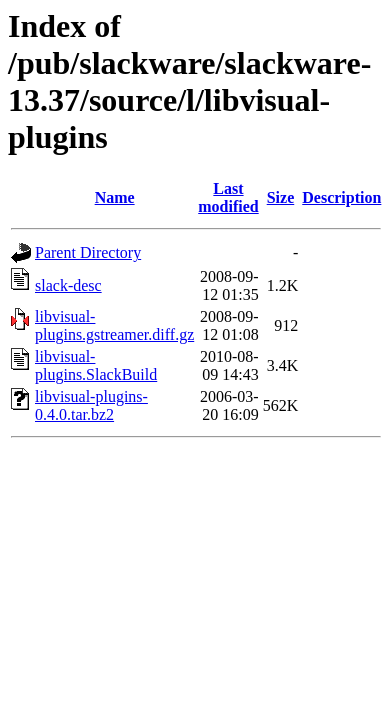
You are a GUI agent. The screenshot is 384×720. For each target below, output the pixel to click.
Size (281, 197)
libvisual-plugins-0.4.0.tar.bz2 (91, 405)
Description (341, 197)
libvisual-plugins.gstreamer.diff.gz (114, 325)
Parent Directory (88, 252)
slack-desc (68, 285)
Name (115, 197)
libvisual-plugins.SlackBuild (96, 365)
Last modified (228, 197)
